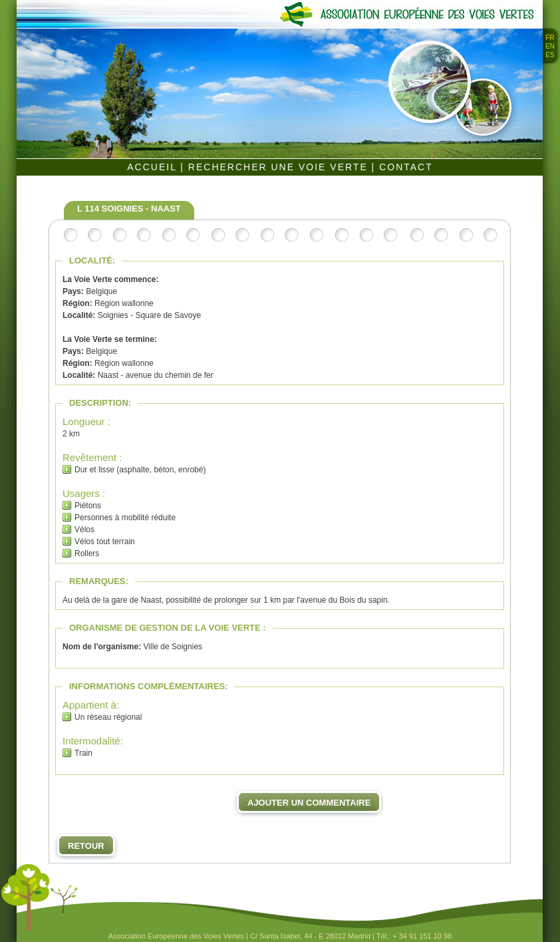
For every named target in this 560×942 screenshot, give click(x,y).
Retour (86, 846)
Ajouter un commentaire (309, 803)
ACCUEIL (154, 167)
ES (550, 55)
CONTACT (406, 167)
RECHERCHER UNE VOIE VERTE (280, 167)
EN (550, 46)
